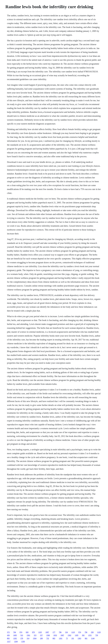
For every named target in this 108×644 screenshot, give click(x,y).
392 (83, 635)
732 (48, 638)
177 (54, 632)
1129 (99, 632)
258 (92, 632)
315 (35, 635)
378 (22, 638)
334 (66, 632)
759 (97, 635)
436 (8, 635)
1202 (15, 638)
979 (33, 632)
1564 (35, 638)
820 (27, 632)
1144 (93, 638)
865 (54, 638)
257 (41, 635)
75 (67, 638)
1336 (23, 641)
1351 (90, 635)
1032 (55, 635)
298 (41, 638)
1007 (62, 635)
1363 (79, 638)
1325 (40, 632)
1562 (69, 635)
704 (15, 632)
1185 (77, 635)
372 (8, 632)
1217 (9, 641)
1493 (15, 635)
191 (73, 638)
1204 (16, 641)
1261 (61, 638)
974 (21, 632)
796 (60, 632)
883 (8, 638)
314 (28, 638)
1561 (28, 635)
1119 (73, 632)
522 (22, 635)
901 (86, 638)
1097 (47, 632)
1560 (48, 635)
